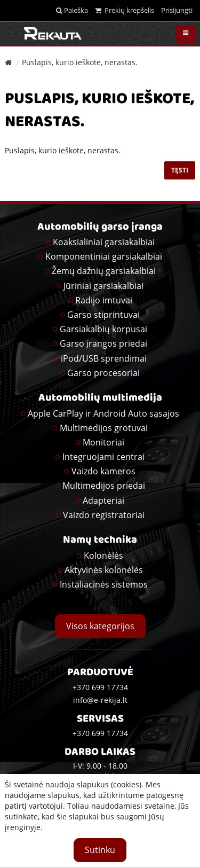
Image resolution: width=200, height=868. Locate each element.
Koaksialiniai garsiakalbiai (104, 242)
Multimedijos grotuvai (104, 428)
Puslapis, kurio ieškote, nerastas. (80, 62)
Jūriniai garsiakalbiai (103, 286)
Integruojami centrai (103, 457)
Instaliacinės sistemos (104, 584)
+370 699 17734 (100, 733)
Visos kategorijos (100, 626)
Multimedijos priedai (104, 486)
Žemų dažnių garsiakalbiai (104, 271)
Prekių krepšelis (125, 10)
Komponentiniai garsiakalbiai (104, 256)
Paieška (72, 10)
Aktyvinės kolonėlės (104, 570)
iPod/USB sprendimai (104, 358)
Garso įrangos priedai (103, 343)
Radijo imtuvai (104, 300)
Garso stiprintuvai (103, 315)
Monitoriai (103, 442)
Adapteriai (103, 501)
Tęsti (180, 170)
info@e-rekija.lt (100, 700)
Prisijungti (177, 10)
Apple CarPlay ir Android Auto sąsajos (103, 413)
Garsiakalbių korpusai (103, 329)
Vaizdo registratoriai (104, 515)
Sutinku (100, 850)
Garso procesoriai (103, 373)
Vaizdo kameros (103, 471)
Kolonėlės (103, 556)
